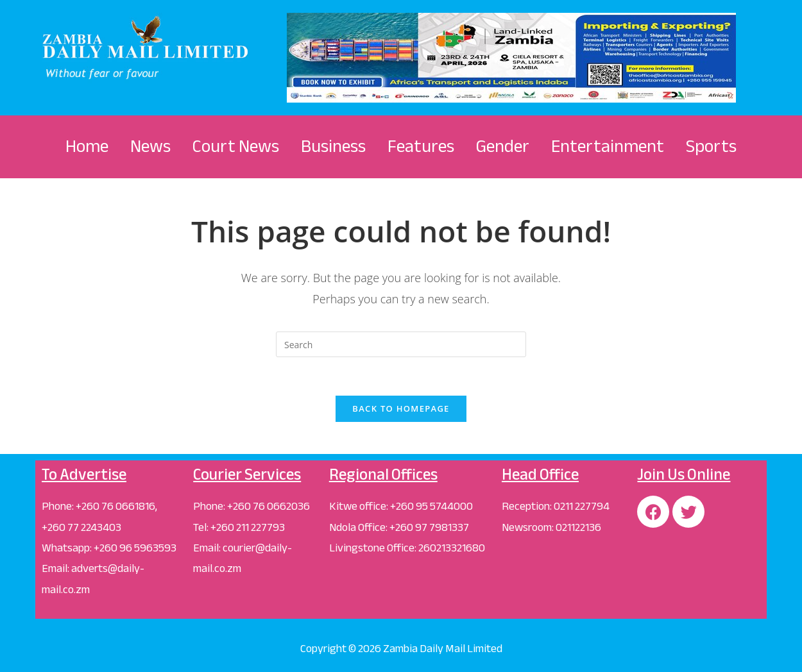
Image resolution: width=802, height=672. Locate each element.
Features (421, 146)
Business (333, 146)
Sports (711, 146)
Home (87, 146)
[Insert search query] (401, 344)
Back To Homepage (401, 408)
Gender (503, 146)
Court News (236, 146)
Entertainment (608, 146)
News (150, 146)
